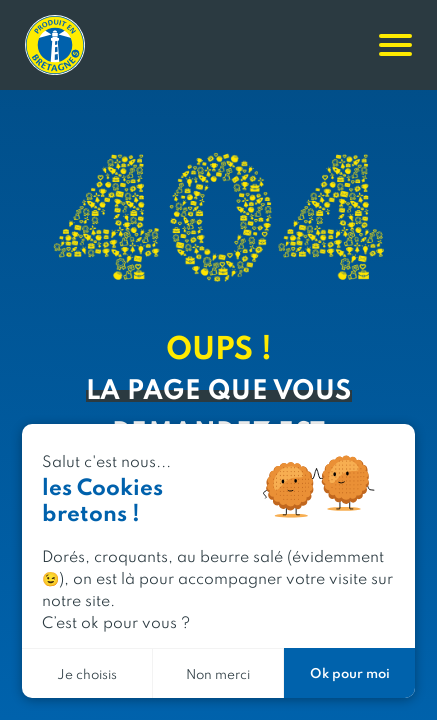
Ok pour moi (350, 672)
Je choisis (87, 673)
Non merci (218, 673)
